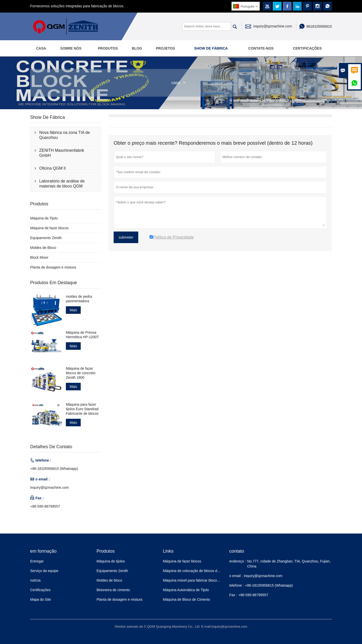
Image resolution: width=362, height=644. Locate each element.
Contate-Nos (261, 48)
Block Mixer (39, 257)
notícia (35, 580)
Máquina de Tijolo (44, 218)
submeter (126, 237)
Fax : (233, 595)
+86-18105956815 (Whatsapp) (54, 469)
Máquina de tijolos (111, 561)
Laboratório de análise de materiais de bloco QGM (62, 184)
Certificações (307, 48)
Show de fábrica (211, 48)
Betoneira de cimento (113, 590)
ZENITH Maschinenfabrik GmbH (62, 153)
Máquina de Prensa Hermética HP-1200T (82, 335)
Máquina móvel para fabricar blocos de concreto (200, 580)
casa (176, 83)
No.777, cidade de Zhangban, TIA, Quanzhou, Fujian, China (289, 564)
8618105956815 (319, 26)
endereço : (238, 561)
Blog (137, 48)
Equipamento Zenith (46, 238)
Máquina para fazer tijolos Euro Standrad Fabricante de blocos (82, 409)
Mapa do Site (41, 599)
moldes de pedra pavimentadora (79, 299)
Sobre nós (71, 48)
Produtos (108, 48)
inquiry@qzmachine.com (273, 26)
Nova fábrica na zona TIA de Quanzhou (65, 135)
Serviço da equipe (44, 571)
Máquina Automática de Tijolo (186, 590)
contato (237, 551)
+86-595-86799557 (45, 506)
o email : (236, 576)
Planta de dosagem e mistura (53, 267)
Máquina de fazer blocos (49, 228)
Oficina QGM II (53, 168)
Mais (73, 310)
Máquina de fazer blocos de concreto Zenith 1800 (81, 373)
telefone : (237, 585)
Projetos (165, 48)
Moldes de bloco (109, 580)
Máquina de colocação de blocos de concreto (198, 571)
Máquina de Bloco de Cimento (187, 599)
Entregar (37, 561)
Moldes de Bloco (43, 248)
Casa (41, 48)
